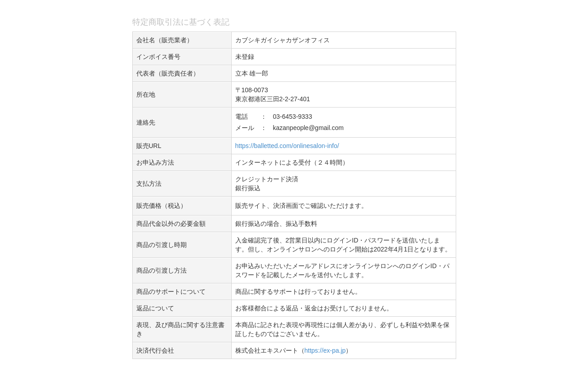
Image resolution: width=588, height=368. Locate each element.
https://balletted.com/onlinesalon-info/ (287, 146)
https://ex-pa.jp (325, 350)
